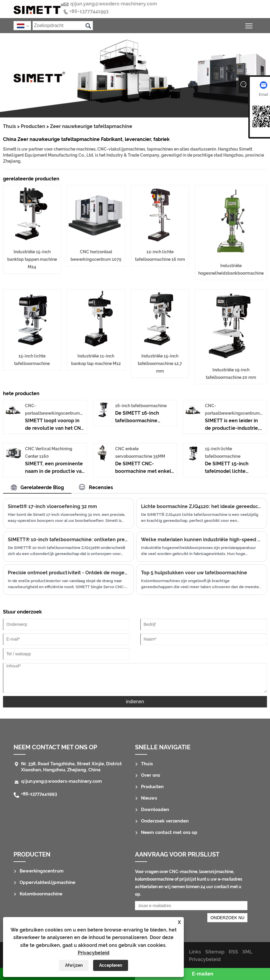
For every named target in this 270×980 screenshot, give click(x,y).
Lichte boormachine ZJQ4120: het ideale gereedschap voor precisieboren (202, 506)
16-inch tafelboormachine (141, 406)
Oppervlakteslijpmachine (47, 882)
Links (195, 952)
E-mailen (203, 974)
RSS (233, 952)
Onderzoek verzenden (165, 821)
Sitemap (215, 952)
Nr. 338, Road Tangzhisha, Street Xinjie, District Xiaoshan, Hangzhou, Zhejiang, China (71, 767)
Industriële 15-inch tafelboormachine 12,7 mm (160, 364)
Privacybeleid (94, 953)
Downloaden (155, 810)
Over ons (151, 775)
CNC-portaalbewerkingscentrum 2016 (52, 413)
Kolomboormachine (41, 894)
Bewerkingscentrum (42, 871)
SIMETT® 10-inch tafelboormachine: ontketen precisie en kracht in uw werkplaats (68, 540)
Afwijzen (74, 965)
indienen (135, 702)
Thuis (9, 126)
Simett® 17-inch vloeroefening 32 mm (52, 506)
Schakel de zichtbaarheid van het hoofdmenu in (249, 25)
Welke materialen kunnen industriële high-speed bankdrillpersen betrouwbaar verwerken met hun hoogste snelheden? (202, 540)
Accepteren (111, 965)
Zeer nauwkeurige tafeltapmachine (91, 126)
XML (247, 952)
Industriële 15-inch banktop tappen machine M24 (32, 259)
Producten (33, 126)
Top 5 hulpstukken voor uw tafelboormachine (194, 573)
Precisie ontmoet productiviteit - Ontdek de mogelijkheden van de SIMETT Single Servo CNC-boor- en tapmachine (68, 573)
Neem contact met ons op (55, 747)
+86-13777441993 (89, 11)
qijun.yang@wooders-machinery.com (114, 4)
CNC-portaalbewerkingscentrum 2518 (232, 413)
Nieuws (149, 798)
